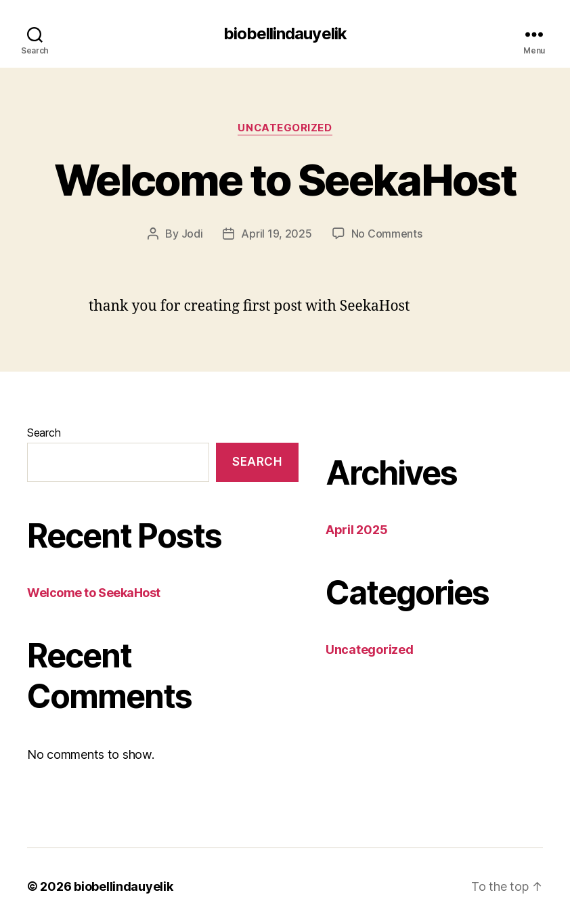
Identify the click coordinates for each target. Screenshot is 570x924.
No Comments (387, 234)
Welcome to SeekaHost (285, 180)
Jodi (192, 234)
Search (44, 432)
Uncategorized (285, 128)
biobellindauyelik (285, 34)
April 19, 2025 (276, 234)
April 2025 (356, 529)
